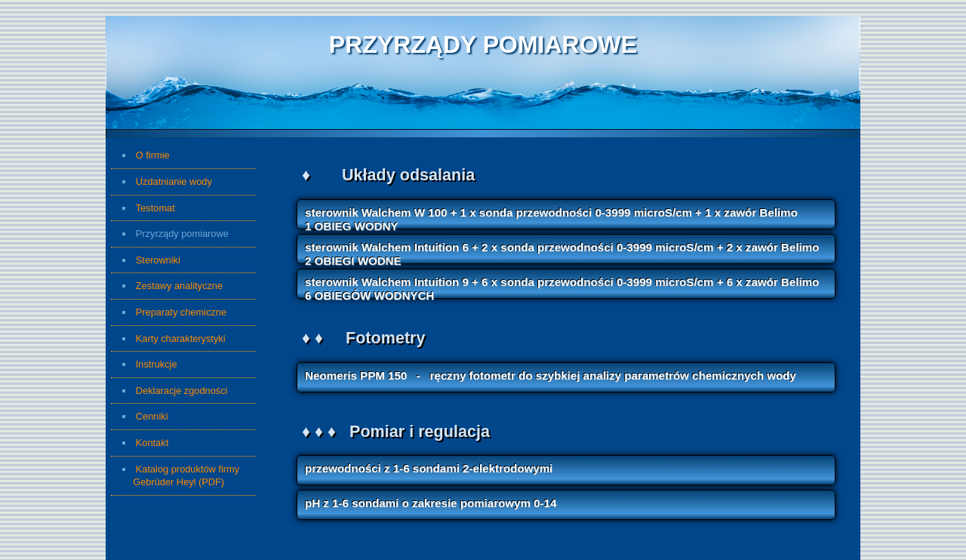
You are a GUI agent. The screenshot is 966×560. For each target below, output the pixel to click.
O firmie (153, 155)
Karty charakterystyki (181, 338)
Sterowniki (158, 260)
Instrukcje (157, 364)
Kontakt (152, 443)
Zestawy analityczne (179, 286)
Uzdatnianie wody (174, 182)
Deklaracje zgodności (182, 391)
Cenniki (176, 416)
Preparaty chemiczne (181, 312)
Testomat (155, 208)
